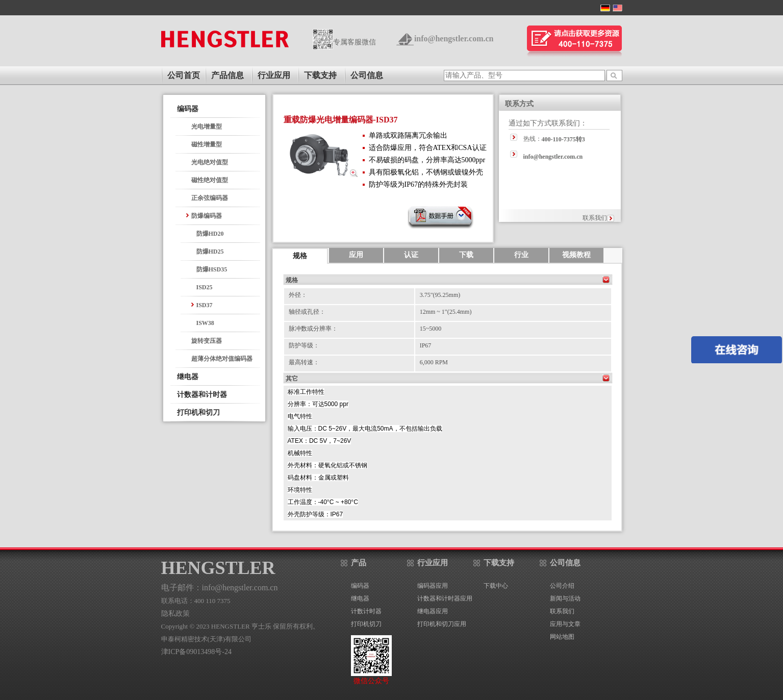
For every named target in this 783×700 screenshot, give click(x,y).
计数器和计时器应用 (445, 598)
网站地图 (562, 637)
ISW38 (205, 323)
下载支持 (320, 75)
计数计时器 (366, 611)
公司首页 (184, 75)
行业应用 (274, 75)
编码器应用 (433, 586)
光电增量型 (207, 127)
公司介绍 (562, 586)
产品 (359, 563)
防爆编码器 (207, 216)
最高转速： (304, 362)
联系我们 (595, 218)
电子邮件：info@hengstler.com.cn (220, 587)
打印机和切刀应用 (442, 624)
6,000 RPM (434, 362)
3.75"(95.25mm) (440, 295)
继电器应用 (433, 611)
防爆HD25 (210, 252)
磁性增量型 (207, 144)
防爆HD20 (210, 234)
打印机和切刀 (198, 412)
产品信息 (228, 75)
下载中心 (496, 586)
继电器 (188, 377)
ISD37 (205, 305)
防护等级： (304, 345)
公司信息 (367, 75)
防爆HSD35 (212, 269)
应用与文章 (565, 624)
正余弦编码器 (210, 198)
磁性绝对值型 (210, 180)
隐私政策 (175, 614)
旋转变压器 (207, 341)
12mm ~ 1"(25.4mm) (446, 312)
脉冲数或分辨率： (313, 329)
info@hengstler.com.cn (454, 39)
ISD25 (205, 287)
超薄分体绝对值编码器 (222, 359)
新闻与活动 (565, 598)
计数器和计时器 (202, 395)
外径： (298, 295)
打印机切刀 (366, 624)
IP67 (426, 345)
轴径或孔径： (307, 312)
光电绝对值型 (210, 162)
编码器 (188, 109)
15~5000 (431, 329)
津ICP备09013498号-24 (196, 652)
